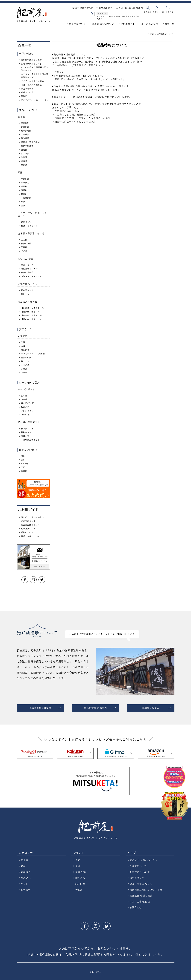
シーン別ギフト (26, 389)
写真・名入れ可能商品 (32, 85)
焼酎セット (26, 294)
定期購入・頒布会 (28, 302)
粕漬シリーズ (27, 265)
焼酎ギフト (26, 432)
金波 (23, 346)
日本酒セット (27, 290)
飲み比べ (135, 16)
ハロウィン (26, 415)
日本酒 (22, 117)
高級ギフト (26, 436)
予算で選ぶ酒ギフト (31, 440)
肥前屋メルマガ (151, 707)
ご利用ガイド (128, 24)
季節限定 (25, 123)
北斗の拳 (25, 365)
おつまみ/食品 (26, 259)
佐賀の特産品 (27, 272)
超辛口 (24, 471)
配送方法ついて (28, 529)
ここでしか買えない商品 (33, 81)
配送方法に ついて (140, 871)
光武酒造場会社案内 (40, 707)
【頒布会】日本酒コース (33, 315)
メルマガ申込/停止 (140, 900)
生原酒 (24, 165)
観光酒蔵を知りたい (103, 24)
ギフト (99, 16)
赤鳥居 (128, 16)
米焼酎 (24, 194)
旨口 (23, 460)
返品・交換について (31, 536)
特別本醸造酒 (27, 146)
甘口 (23, 456)
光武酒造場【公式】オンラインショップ (95, 837)
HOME (151, 34)
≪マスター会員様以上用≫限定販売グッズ (35, 76)
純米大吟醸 (26, 131)
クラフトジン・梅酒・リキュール (33, 214)
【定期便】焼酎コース (32, 312)
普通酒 (24, 150)
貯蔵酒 (24, 161)
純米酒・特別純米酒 (31, 142)
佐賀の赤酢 (26, 244)
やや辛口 (25, 464)
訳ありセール (27, 89)
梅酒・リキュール (29, 226)
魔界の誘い (81, 871)
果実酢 (24, 247)
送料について (27, 532)
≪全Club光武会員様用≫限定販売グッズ (35, 69)
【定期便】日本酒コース (33, 308)
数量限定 (25, 127)
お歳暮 (24, 399)
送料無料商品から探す (32, 60)
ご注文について (28, 521)
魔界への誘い (27, 358)
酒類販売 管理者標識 (141, 894)
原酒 (23, 202)
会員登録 (147, 12)
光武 (23, 342)
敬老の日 (25, 407)
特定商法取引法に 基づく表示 (146, 888)
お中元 (24, 396)
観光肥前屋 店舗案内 (96, 707)
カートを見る (168, 12)
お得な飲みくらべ (28, 284)
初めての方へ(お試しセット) (34, 100)
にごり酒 (25, 154)
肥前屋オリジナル (29, 269)
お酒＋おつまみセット (32, 276)
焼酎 (20, 172)
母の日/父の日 (28, 403)
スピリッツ (26, 222)
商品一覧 (170, 24)
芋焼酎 (24, 186)
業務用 (24, 96)
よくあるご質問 (150, 24)
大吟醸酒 (25, 135)
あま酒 (24, 240)
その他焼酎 (26, 198)
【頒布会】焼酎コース (32, 319)
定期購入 (26, 871)
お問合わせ (136, 906)
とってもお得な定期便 (112, 16)
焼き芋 (99, 19)
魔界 (123, 16)
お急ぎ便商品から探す (32, 64)
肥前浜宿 (25, 350)
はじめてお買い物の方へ (33, 517)
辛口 (23, 467)
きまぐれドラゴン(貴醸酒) (33, 354)
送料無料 (26, 888)
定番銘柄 (23, 336)
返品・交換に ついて (141, 882)
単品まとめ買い (28, 92)
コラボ (24, 373)
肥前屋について (78, 24)
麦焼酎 (24, 190)
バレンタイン (27, 411)
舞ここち (25, 361)
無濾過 (24, 157)
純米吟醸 (25, 138)
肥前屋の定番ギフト (29, 422)
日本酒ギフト (27, 429)
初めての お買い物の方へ (144, 859)
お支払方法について (31, 525)
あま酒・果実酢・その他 (31, 233)
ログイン (157, 12)
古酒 (23, 206)
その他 (24, 251)
